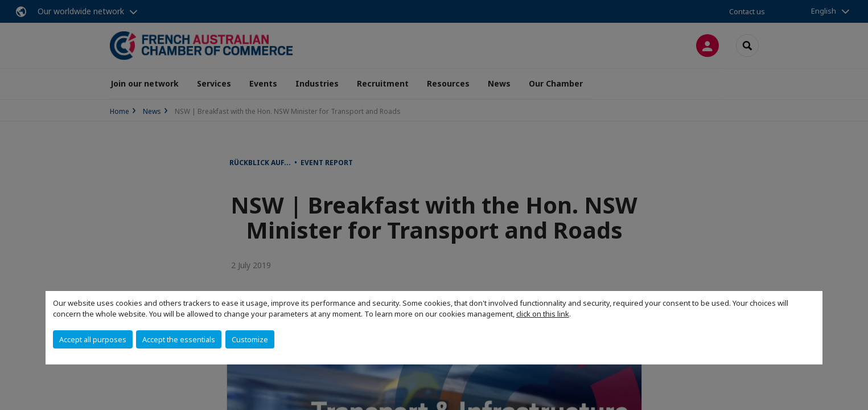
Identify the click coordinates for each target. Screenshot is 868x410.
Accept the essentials (179, 339)
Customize (250, 339)
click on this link (543, 314)
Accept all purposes (93, 339)
